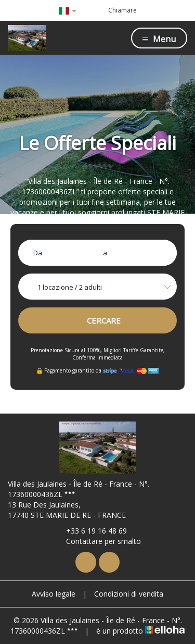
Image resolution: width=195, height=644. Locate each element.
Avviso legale (54, 594)
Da (38, 253)
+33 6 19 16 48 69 (90, 531)
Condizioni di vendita (129, 594)
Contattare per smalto (97, 541)
